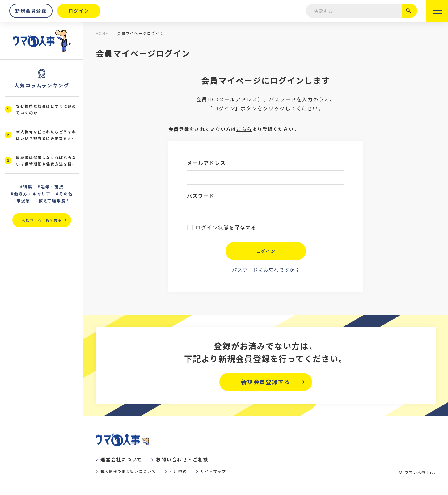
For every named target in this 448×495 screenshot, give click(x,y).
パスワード (201, 196)
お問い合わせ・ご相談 (182, 459)
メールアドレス (206, 163)
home (102, 33)
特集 (28, 187)
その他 (66, 194)
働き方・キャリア (32, 194)
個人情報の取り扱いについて (128, 471)
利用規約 (178, 471)
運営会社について (121, 459)
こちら (244, 129)
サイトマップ (213, 471)
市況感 (23, 201)
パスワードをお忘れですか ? (266, 270)
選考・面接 (52, 187)
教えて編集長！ (55, 201)
